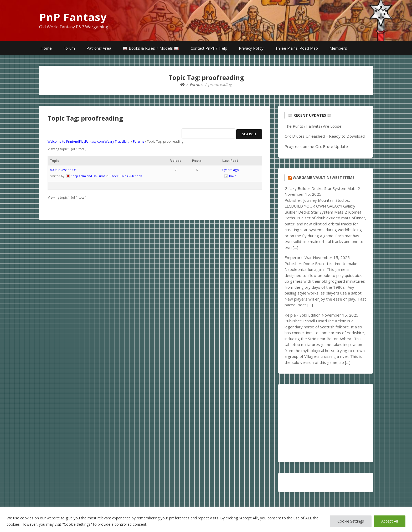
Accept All (390, 521)
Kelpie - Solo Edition (303, 315)
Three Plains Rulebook (126, 176)
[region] (206, 520)
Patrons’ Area (99, 48)
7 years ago (230, 170)
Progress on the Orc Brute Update (316, 146)
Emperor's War (298, 257)
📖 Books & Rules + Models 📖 (151, 48)
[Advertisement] (326, 423)
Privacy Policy (251, 48)
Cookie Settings (351, 521)
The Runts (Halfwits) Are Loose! (313, 126)
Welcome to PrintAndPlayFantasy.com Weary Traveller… (89, 141)
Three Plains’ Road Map (297, 48)
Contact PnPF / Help (209, 48)
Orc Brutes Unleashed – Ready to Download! (325, 136)
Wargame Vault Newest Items (324, 177)
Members (338, 48)
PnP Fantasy (73, 17)
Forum (69, 48)
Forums (139, 141)
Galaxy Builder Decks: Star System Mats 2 (322, 188)
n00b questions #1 (64, 170)
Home (46, 48)
